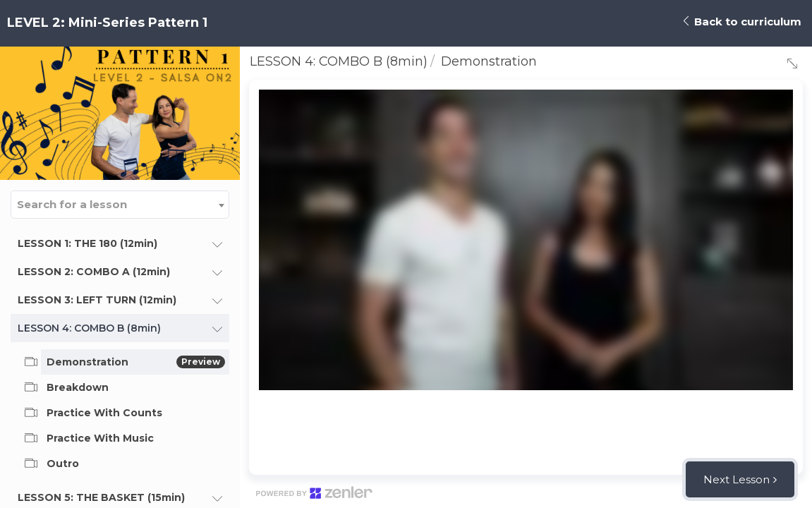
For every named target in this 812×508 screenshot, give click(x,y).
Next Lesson (737, 479)
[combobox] (120, 205)
